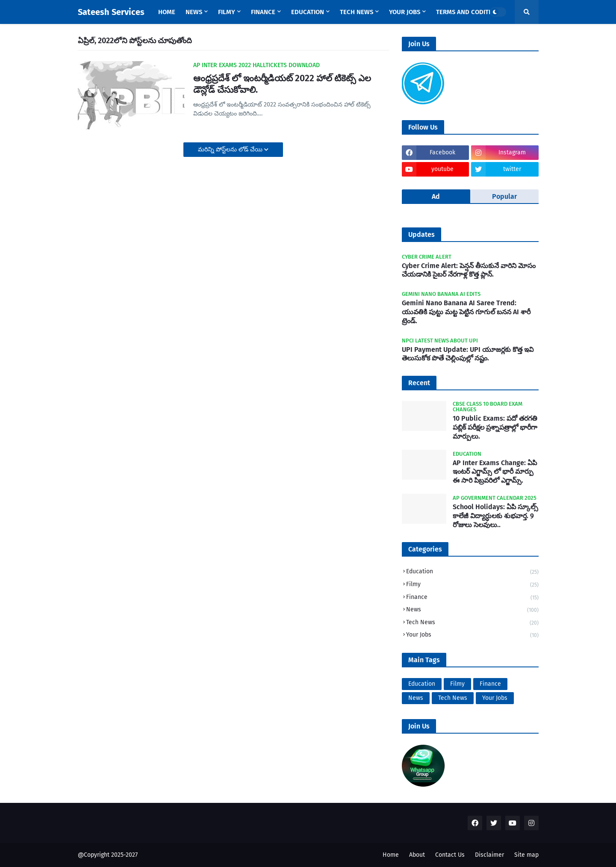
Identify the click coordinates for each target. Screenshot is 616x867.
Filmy (472, 585)
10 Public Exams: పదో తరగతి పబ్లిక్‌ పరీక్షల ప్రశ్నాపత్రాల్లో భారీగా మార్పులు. (495, 427)
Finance (472, 598)
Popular (504, 196)
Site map (526, 855)
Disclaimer (489, 855)
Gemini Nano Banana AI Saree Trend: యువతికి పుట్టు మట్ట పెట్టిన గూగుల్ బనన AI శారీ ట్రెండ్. (466, 312)
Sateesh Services (111, 12)
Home (391, 855)
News (472, 610)
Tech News (472, 623)
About (417, 855)
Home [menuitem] (167, 12)
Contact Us (450, 855)
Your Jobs (472, 635)
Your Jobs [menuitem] (405, 12)
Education (472, 572)
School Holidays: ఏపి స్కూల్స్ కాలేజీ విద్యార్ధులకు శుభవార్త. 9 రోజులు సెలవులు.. (495, 516)
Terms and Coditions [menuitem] (469, 12)
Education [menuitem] (308, 12)
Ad (436, 196)
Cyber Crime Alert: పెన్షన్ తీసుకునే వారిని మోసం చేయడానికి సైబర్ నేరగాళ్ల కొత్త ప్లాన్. (469, 270)
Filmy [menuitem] (227, 12)
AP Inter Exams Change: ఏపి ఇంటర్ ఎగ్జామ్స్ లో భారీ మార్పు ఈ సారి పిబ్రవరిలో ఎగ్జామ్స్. (495, 472)
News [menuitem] (194, 12)
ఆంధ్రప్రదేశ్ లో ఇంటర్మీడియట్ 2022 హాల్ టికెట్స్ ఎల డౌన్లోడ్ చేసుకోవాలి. (282, 84)
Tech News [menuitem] (357, 12)
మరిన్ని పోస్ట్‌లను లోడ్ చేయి (231, 149)
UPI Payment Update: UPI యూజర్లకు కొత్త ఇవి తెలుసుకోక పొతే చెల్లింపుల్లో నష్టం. (468, 354)
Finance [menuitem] (263, 12)
